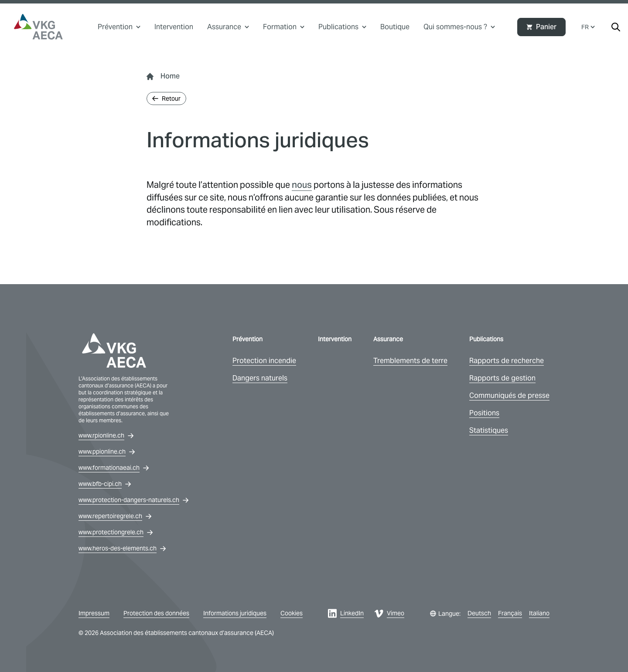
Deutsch (479, 613)
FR (588, 27)
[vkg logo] (38, 27)
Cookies (292, 613)
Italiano (539, 613)
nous (302, 185)
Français (510, 613)
